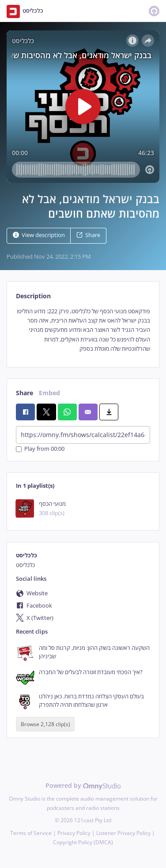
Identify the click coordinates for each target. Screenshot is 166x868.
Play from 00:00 (40, 449)
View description (39, 235)
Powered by (83, 785)
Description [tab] (33, 296)
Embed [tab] (49, 393)
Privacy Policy (74, 833)
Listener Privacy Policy (123, 833)
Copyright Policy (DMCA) (83, 842)
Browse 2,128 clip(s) (45, 724)
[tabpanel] (83, 330)
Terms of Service (31, 833)
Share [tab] (25, 393)
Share (88, 235)
